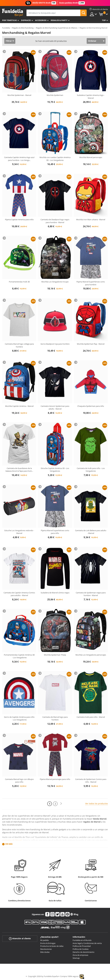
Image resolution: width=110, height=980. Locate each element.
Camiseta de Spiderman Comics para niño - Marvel (91, 781)
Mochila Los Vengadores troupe (55, 282)
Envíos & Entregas (48, 943)
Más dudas (45, 952)
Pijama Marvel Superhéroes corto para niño (55, 532)
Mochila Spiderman (55, 95)
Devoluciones (46, 949)
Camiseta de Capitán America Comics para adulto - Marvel (19, 594)
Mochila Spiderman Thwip (55, 655)
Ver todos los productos (97, 803)
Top (104, 20)
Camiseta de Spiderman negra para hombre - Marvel (91, 594)
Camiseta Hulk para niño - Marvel (91, 717)
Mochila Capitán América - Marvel (19, 406)
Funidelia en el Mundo (82, 940)
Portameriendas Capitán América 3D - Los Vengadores (19, 656)
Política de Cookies (81, 949)
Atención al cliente (20, 939)
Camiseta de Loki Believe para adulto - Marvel (91, 532)
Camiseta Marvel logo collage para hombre (19, 345)
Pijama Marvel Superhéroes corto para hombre (91, 283)
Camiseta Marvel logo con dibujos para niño (19, 781)
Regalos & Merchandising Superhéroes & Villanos (57, 28)
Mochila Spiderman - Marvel (19, 95)
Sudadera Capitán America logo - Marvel (91, 97)
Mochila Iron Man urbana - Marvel (91, 220)
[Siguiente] (61, 804)
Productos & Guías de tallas (52, 946)
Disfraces (26, 20)
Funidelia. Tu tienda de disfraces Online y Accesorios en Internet (13, 13)
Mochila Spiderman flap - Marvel (91, 344)
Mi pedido (45, 940)
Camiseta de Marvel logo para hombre (55, 718)
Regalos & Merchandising (23, 28)
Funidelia (6, 28)
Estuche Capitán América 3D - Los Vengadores (55, 470)
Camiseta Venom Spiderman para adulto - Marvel (55, 407)
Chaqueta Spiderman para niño (91, 406)
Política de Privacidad (82, 946)
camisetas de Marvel (12, 840)
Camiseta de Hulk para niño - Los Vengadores (91, 470)
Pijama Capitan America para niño (19, 220)
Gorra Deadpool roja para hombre (55, 344)
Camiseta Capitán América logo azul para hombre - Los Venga (19, 159)
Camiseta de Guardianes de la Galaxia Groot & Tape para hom (19, 470)
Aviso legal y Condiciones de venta (87, 943)
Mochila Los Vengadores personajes (91, 655)
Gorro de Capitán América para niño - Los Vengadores (19, 718)
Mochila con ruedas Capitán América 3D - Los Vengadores (55, 159)
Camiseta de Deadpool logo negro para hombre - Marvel (55, 221)
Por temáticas (9, 20)
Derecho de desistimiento (84, 952)
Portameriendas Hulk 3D (19, 282)
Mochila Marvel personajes (91, 157)
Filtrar (9, 41)
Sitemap (76, 958)
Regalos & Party (59, 20)
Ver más (9, 844)
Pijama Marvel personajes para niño (55, 779)
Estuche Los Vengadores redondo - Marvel (19, 532)
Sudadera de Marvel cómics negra (55, 593)
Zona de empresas (80, 955)
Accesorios (41, 20)
